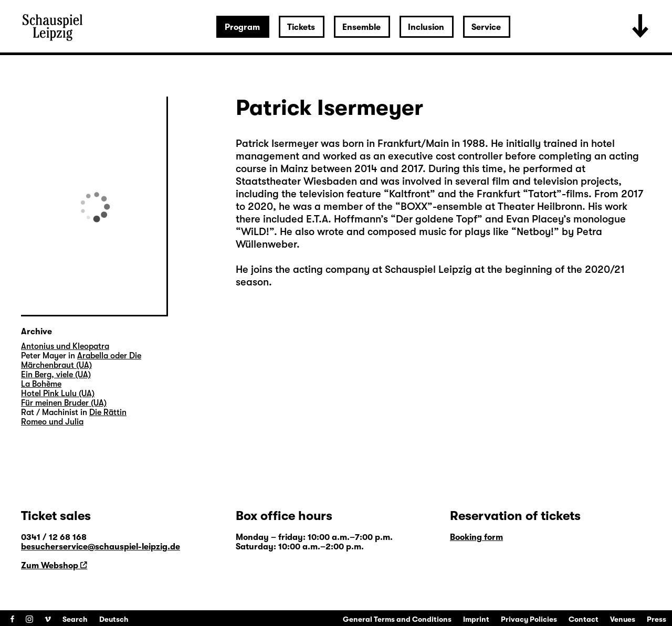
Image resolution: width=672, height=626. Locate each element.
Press (657, 619)
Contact (584, 619)
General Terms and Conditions (397, 619)
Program (242, 27)
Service (486, 27)
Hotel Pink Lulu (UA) (58, 394)
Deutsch (114, 619)
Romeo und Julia (52, 422)
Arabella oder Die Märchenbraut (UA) (81, 360)
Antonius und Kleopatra (65, 346)
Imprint (476, 619)
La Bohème (41, 384)
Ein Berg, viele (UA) (56, 375)
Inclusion (426, 27)
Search (75, 619)
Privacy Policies (529, 619)
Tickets (301, 27)
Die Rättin (108, 412)
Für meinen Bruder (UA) (64, 403)
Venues (623, 619)
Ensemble (361, 27)
